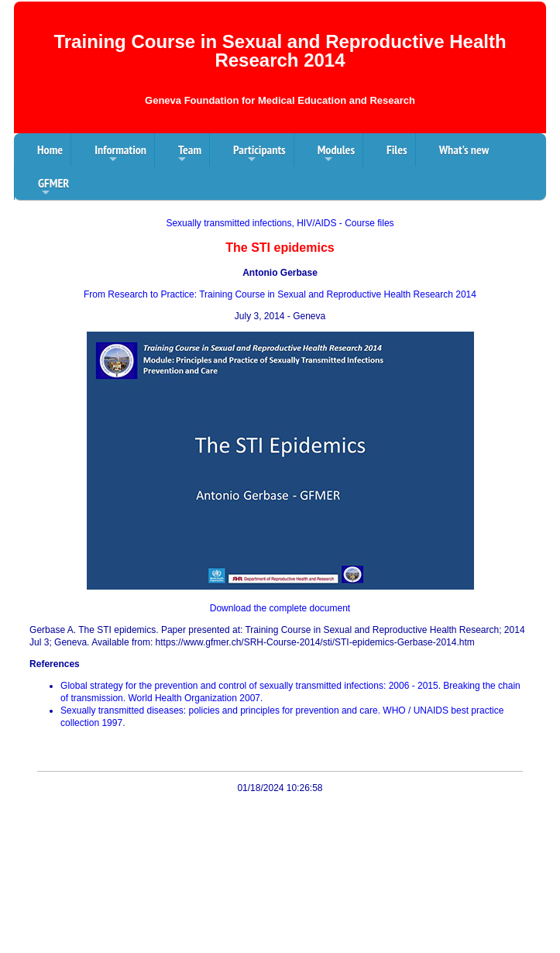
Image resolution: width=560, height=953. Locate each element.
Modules (336, 154)
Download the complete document (280, 608)
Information (120, 154)
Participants (259, 154)
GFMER (53, 188)
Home (50, 150)
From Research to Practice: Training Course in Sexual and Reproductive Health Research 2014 (280, 294)
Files (397, 150)
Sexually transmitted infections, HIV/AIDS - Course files (280, 223)
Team (190, 154)
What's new (464, 150)
